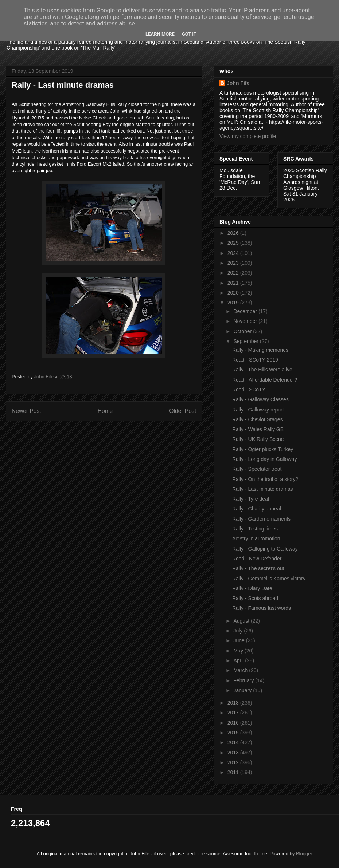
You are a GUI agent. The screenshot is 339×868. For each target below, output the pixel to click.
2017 (234, 713)
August (242, 621)
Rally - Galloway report (258, 410)
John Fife (238, 83)
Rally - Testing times (255, 529)
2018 (234, 703)
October (243, 331)
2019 (234, 303)
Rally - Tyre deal (251, 499)
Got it (189, 34)
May (239, 651)
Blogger (304, 854)
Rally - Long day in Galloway (264, 459)
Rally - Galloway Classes (260, 399)
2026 (234, 233)
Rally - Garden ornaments (261, 519)
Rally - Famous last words (262, 608)
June (239, 640)
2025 (234, 243)
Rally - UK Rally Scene (258, 439)
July (239, 631)
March (241, 670)
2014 (234, 742)
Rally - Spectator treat (257, 469)
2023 (234, 263)
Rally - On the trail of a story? (265, 479)
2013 (234, 753)
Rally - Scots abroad (255, 598)
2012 (234, 762)
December (246, 311)
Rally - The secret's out (258, 568)
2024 (234, 253)
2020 (234, 293)
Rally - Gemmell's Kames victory (269, 579)
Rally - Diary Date (252, 588)
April (239, 660)
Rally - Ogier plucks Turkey (263, 449)
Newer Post (26, 411)
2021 (234, 283)
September (246, 341)
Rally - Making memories (260, 350)
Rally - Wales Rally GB (258, 429)
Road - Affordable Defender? (265, 380)
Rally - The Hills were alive (262, 370)
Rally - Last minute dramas (263, 489)
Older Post (183, 411)
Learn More (160, 34)
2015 (234, 733)
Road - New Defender (257, 559)
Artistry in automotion (256, 538)
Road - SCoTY (249, 390)
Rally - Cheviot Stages (258, 419)
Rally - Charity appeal (257, 509)
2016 (234, 723)
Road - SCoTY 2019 (255, 360)
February (244, 680)
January (243, 690)
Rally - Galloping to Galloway (265, 549)
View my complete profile (248, 136)
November (246, 321)
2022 (234, 273)
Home (105, 411)
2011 (234, 772)
